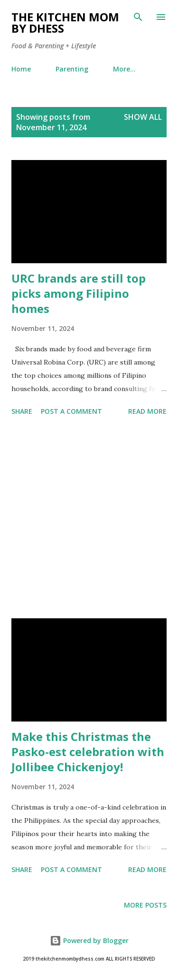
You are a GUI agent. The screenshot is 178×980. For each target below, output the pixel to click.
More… (124, 69)
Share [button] (22, 411)
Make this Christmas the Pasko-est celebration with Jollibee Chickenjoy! (88, 752)
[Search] (138, 17)
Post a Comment (71, 411)
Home (21, 69)
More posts (145, 905)
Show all (143, 117)
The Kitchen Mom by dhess (65, 22)
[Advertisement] (89, 519)
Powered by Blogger (89, 940)
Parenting (72, 69)
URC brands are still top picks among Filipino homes (79, 293)
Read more (147, 411)
